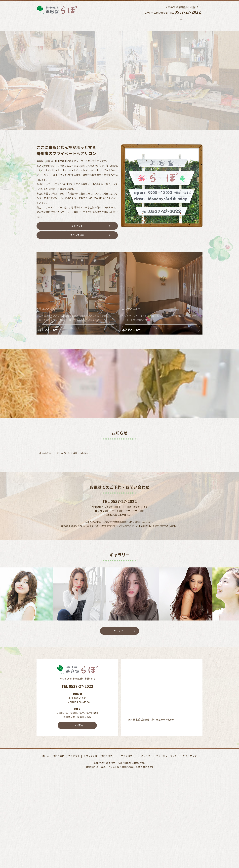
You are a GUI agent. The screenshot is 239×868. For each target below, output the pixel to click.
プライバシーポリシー (167, 746)
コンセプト (82, 25)
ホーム (40, 25)
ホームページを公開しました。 (73, 443)
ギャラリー (183, 25)
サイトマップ (190, 746)
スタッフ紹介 (106, 25)
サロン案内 (60, 25)
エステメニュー (159, 25)
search (205, 26)
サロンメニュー (132, 25)
